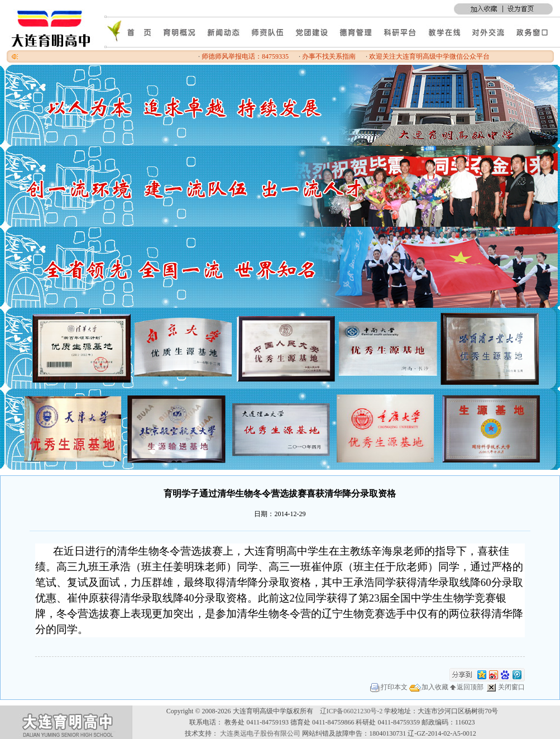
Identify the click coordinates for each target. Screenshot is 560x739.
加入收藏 (429, 687)
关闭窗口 (505, 687)
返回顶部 (467, 687)
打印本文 (389, 687)
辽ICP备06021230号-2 (351, 711)
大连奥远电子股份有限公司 (260, 733)
